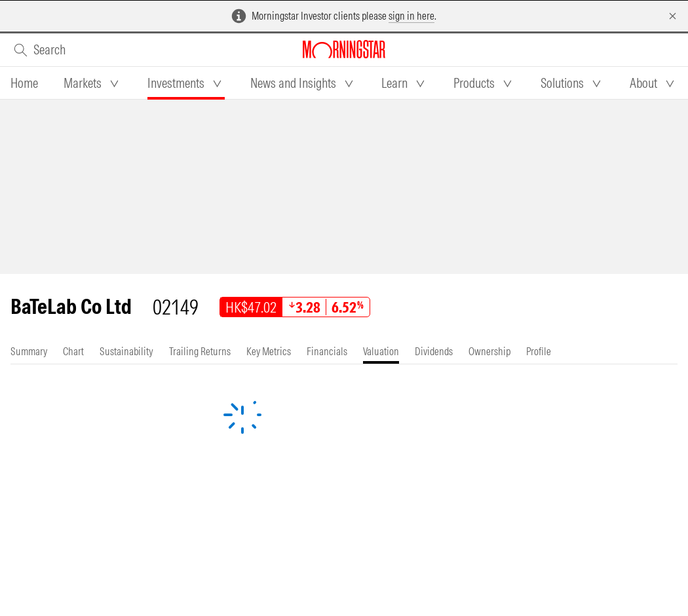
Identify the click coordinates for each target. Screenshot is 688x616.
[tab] (24, 83)
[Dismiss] (673, 16)
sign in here (411, 16)
